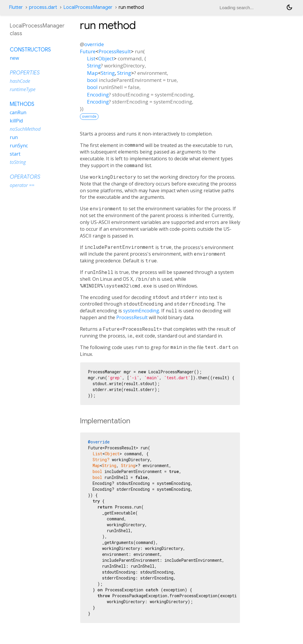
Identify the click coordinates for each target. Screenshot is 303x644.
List (91, 58)
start (15, 154)
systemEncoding (141, 311)
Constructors (30, 50)
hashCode (20, 81)
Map (92, 73)
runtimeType (23, 89)
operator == (22, 185)
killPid (16, 121)
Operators (25, 177)
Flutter (16, 7)
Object (106, 58)
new (14, 58)
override (94, 44)
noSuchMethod (25, 129)
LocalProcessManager (88, 7)
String (94, 66)
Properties (25, 73)
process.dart (43, 7)
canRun (18, 112)
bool (92, 80)
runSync (19, 146)
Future (88, 51)
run (14, 137)
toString (18, 162)
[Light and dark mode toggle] (289, 7)
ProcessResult (115, 51)
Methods (22, 104)
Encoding (98, 95)
